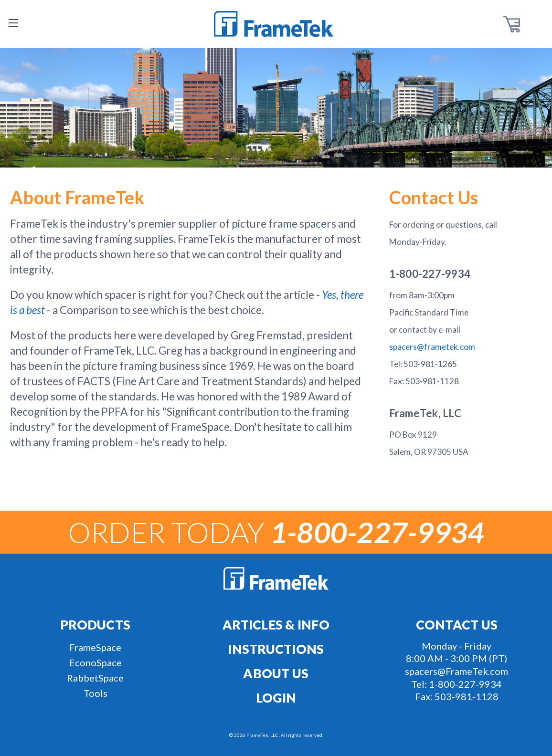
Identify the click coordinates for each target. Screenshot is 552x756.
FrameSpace (95, 647)
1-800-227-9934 (465, 684)
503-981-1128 (467, 696)
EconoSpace (96, 662)
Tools (96, 693)
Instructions (276, 649)
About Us (276, 673)
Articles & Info (276, 625)
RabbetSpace (95, 678)
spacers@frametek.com (432, 347)
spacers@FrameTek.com (456, 671)
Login (276, 698)
